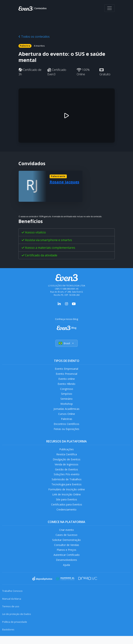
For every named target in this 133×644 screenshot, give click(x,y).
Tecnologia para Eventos (66, 489)
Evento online (66, 379)
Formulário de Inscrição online (66, 494)
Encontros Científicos (66, 427)
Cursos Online (67, 416)
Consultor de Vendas (67, 552)
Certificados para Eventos (67, 510)
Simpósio (66, 395)
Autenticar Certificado (67, 562)
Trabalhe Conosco (12, 599)
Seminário (66, 400)
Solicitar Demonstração (66, 547)
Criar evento (67, 536)
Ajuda (67, 573)
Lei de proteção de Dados (17, 622)
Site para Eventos (67, 505)
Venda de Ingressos (66, 468)
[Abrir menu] (109, 8)
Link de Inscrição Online (67, 500)
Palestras (66, 421)
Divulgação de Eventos (66, 463)
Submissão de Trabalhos (67, 484)
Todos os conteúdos (34, 37)
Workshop (66, 406)
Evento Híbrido (66, 385)
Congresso (66, 390)
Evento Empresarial (66, 369)
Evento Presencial (67, 374)
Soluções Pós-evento (66, 479)
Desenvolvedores (67, 567)
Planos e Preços (66, 557)
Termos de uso (11, 614)
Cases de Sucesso (67, 541)
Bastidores (8, 637)
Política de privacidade (15, 630)
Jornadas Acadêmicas (66, 411)
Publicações (67, 452)
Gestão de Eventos (67, 473)
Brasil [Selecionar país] (66, 343)
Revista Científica (67, 458)
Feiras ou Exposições (66, 432)
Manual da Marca (12, 607)
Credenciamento (66, 515)
